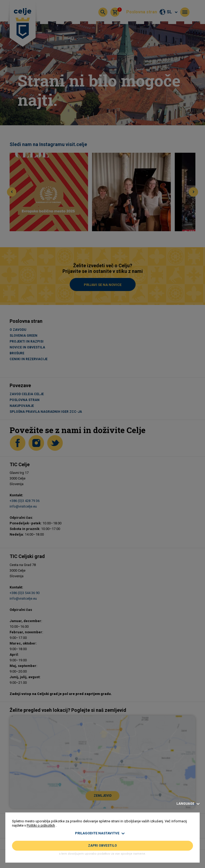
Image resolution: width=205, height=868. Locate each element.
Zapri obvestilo (102, 846)
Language (188, 804)
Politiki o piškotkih (41, 825)
